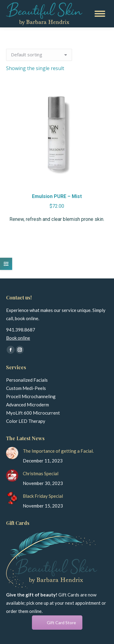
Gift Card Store (61, 623)
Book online (18, 338)
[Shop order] (39, 55)
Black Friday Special (43, 496)
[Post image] (12, 453)
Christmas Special (41, 473)
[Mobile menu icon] (100, 14)
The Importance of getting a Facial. (58, 451)
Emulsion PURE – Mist (57, 196)
